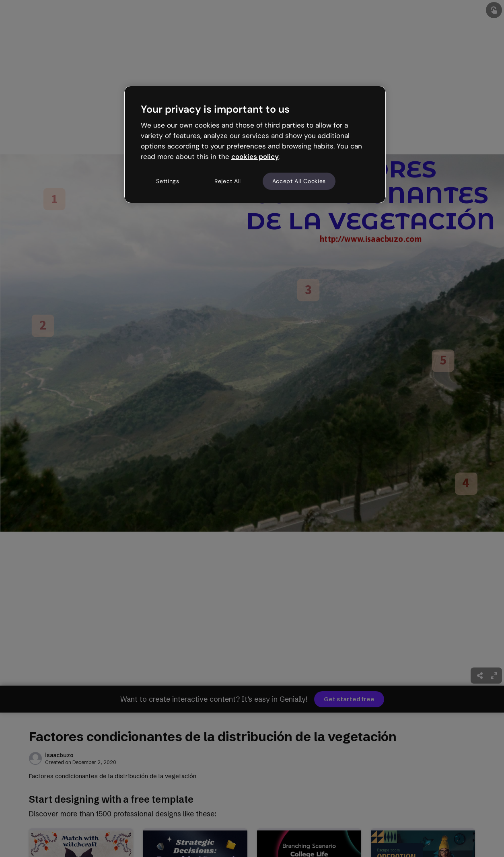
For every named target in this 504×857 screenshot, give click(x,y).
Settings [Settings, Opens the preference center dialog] (168, 181)
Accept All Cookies (299, 181)
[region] (255, 144)
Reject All (228, 181)
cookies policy (255, 157)
